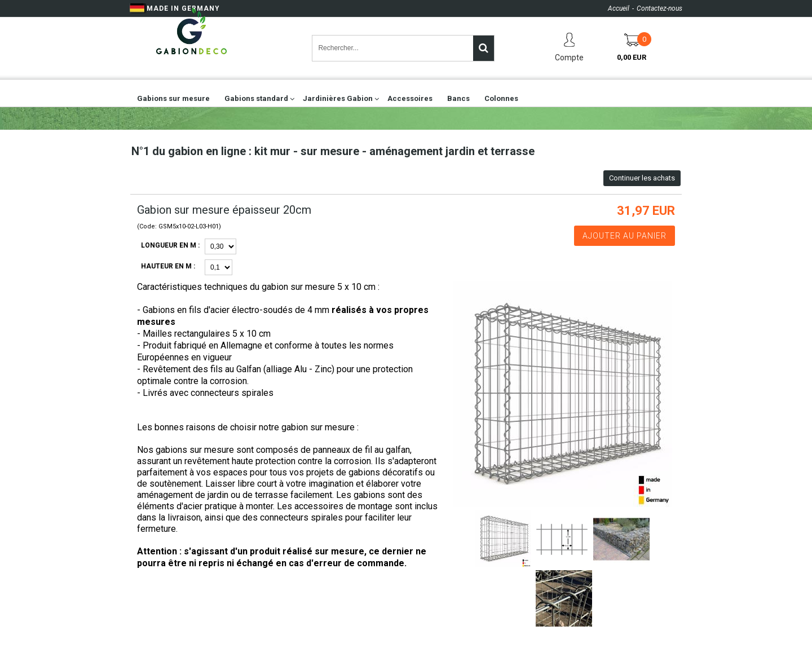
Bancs (458, 98)
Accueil (619, 8)
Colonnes (501, 98)
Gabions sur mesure (173, 98)
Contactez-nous (659, 8)
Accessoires (410, 98)
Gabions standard (256, 98)
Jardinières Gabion (338, 98)
